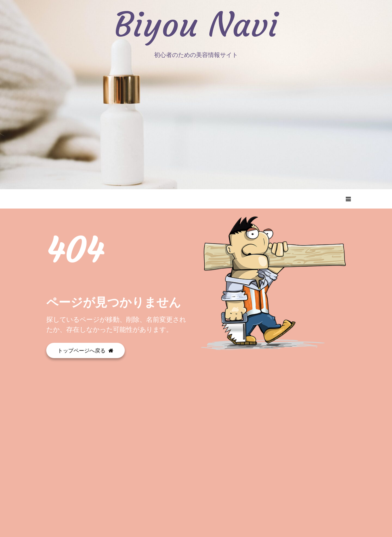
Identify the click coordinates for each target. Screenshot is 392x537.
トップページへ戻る (86, 350)
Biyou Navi (196, 25)
